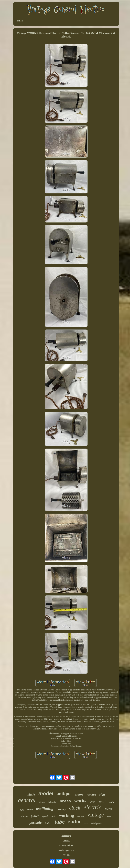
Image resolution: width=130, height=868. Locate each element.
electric (93, 807)
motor (79, 794)
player (35, 816)
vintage (96, 815)
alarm (24, 816)
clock (75, 808)
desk (53, 816)
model (46, 793)
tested (48, 823)
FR (68, 855)
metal (86, 824)
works (80, 801)
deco (109, 817)
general (27, 800)
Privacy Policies (66, 845)
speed (45, 816)
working (66, 815)
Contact (66, 840)
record (30, 810)
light (22, 810)
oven (93, 802)
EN (64, 855)
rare (109, 808)
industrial (52, 802)
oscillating (45, 809)
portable (35, 823)
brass (65, 801)
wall (102, 801)
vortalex (81, 816)
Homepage (66, 836)
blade (31, 794)
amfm (112, 802)
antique (64, 794)
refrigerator (97, 823)
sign (102, 794)
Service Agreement (66, 850)
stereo (42, 802)
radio (74, 822)
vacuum (91, 795)
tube (60, 822)
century (61, 809)
